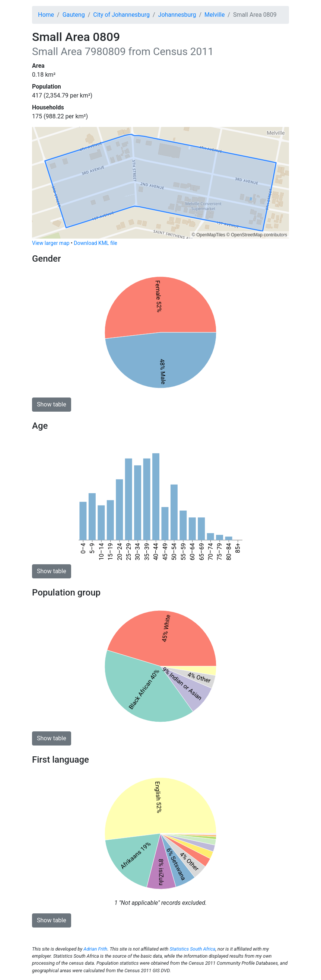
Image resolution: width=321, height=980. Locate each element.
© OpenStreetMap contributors (257, 235)
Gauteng (74, 15)
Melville (214, 15)
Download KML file (95, 243)
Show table (52, 404)
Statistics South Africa (192, 949)
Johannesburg (177, 15)
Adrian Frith (95, 949)
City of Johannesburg (121, 15)
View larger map (51, 243)
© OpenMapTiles (209, 235)
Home (46, 15)
